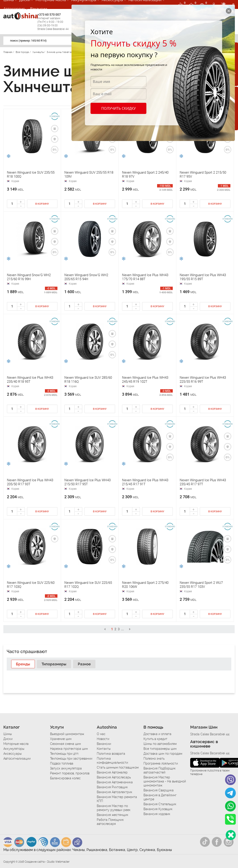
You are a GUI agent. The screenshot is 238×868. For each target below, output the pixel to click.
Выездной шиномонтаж (67, 734)
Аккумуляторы (14, 749)
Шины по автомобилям (160, 744)
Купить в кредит (155, 739)
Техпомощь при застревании (71, 759)
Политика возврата (111, 754)
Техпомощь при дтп (64, 754)
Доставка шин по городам (163, 754)
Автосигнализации (17, 759)
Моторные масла (16, 744)
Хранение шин (61, 739)
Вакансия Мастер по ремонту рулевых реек (114, 808)
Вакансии (39, 9)
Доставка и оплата (157, 734)
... (122, 629)
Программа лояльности (161, 763)
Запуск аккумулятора (66, 768)
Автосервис (14, 9)
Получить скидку (118, 108)
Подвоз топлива (62, 763)
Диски (8, 739)
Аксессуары (13, 754)
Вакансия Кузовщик (158, 809)
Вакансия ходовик (157, 814)
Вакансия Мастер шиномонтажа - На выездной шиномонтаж (165, 781)
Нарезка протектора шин (69, 749)
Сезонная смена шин (65, 744)
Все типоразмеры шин (160, 749)
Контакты (104, 749)
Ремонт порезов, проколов (70, 773)
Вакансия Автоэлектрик (115, 792)
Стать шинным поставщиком (118, 767)
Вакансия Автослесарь (114, 777)
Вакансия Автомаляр (112, 772)
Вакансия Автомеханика (115, 782)
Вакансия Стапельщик (160, 804)
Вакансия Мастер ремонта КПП (117, 799)
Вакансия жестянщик (113, 815)
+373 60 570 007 (53, 22)
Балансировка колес (65, 778)
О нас (101, 734)
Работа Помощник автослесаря (110, 822)
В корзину (42, 204)
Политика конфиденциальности (112, 761)
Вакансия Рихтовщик (112, 787)
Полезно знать (154, 759)
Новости (103, 739)
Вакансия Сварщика (159, 790)
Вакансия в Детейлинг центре (160, 797)
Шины (8, 734)
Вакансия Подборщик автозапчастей (160, 770)
